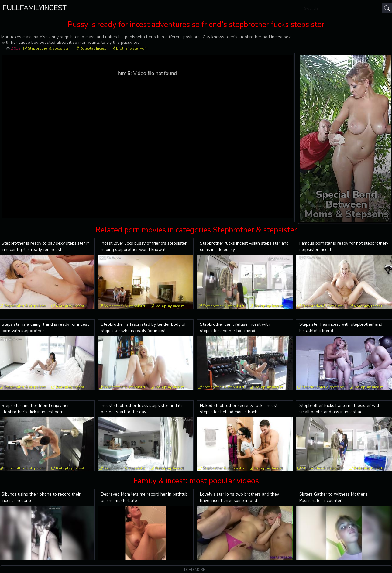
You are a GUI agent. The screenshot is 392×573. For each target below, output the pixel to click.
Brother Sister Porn (132, 48)
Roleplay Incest (93, 48)
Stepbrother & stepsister (49, 48)
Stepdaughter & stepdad (323, 387)
